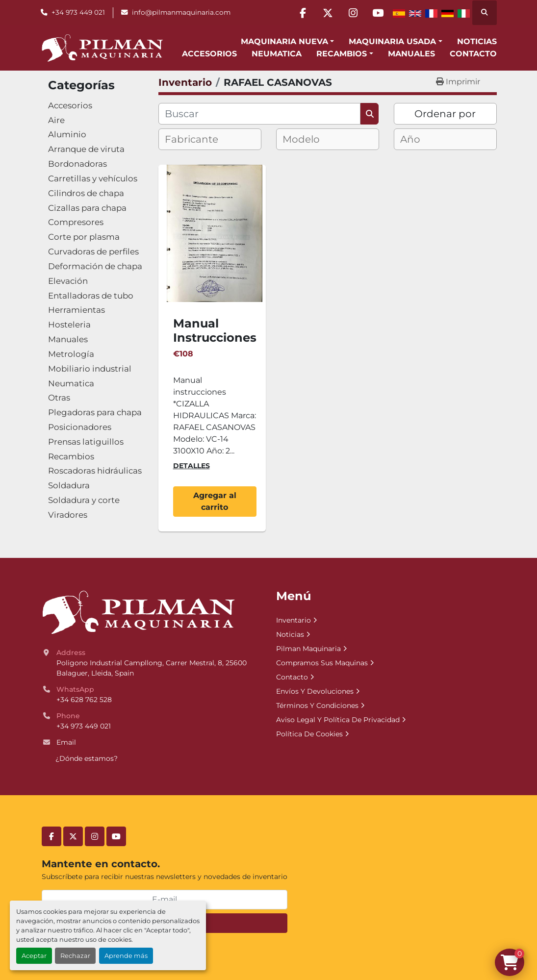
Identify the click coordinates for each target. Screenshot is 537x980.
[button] (287, 42)
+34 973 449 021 (78, 12)
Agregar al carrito (215, 501)
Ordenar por (445, 114)
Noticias (477, 41)
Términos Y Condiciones (317, 705)
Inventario (294, 620)
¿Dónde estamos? (87, 758)
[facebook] (303, 13)
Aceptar (34, 956)
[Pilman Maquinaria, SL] (138, 612)
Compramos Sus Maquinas (322, 663)
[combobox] (210, 139)
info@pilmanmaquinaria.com (181, 12)
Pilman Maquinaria (308, 649)
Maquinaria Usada (392, 41)
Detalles (192, 466)
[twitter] (328, 13)
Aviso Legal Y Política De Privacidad (338, 720)
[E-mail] (165, 900)
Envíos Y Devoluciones (315, 691)
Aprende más (126, 956)
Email (66, 742)
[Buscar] (260, 114)
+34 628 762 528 (84, 700)
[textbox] (200, 139)
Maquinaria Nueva (284, 41)
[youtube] (378, 13)
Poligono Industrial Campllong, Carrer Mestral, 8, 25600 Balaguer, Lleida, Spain (153, 668)
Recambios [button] (342, 54)
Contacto (473, 54)
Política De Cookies (309, 734)
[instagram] (353, 13)
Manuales (411, 54)
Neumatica (277, 54)
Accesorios (209, 54)
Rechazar (75, 956)
